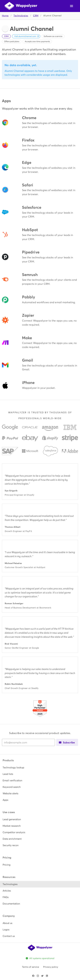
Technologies (21, 16)
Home (5, 16)
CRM (36, 16)
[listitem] (40, 768)
